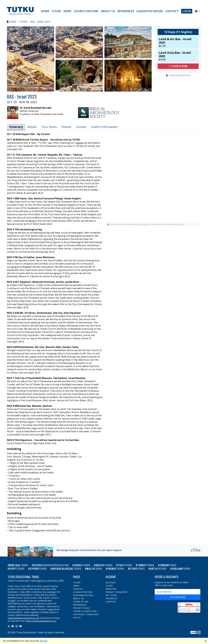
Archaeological (67, 569)
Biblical (19, 565)
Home (45, 11)
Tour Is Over (178, 66)
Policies (66, 127)
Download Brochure (178, 75)
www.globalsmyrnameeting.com (24, 618)
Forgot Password (116, 592)
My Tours (111, 595)
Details (32, 127)
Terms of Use (81, 602)
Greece (104, 565)
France (116, 569)
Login (187, 11)
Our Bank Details (83, 595)
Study (137, 569)
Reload (44, 641)
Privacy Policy (82, 608)
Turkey (146, 565)
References (126, 11)
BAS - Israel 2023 (40, 22)
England (181, 569)
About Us (108, 11)
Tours (56, 11)
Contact (172, 11)
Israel (82, 565)
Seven (51, 565)
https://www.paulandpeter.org (41, 621)
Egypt (17, 569)
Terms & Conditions (85, 611)
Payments (111, 598)
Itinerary (16, 127)
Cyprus (38, 569)
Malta (94, 569)
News (67, 11)
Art (158, 569)
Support (111, 602)
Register (111, 589)
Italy (125, 565)
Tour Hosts (49, 127)
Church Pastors (86, 11)
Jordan (168, 565)
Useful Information (104, 127)
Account (111, 582)
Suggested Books (150, 11)
